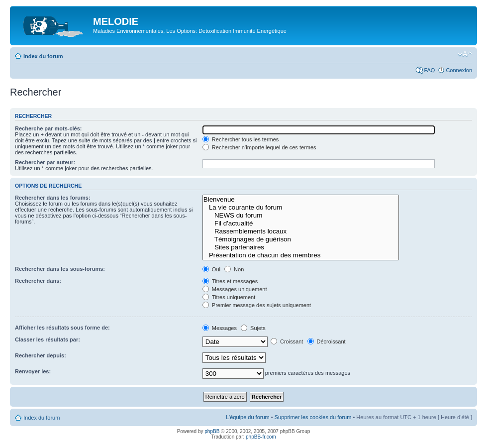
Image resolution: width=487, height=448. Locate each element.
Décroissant (327, 341)
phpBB (212, 431)
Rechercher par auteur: (45, 162)
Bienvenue (301, 200)
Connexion (459, 70)
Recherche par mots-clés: (49, 128)
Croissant (287, 341)
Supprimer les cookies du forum (313, 417)
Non (234, 269)
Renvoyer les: (33, 371)
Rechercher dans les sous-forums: (60, 269)
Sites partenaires (301, 247)
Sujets (253, 328)
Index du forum (43, 56)
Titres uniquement (229, 297)
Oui (211, 269)
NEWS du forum (301, 216)
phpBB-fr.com (261, 437)
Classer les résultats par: (48, 339)
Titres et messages (230, 281)
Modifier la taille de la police (465, 54)
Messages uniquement (235, 289)
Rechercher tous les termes (241, 139)
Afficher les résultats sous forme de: (62, 328)
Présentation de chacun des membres (301, 255)
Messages (220, 328)
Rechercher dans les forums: (53, 198)
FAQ (429, 70)
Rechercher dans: (38, 281)
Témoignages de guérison (301, 239)
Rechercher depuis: (41, 355)
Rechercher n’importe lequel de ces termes (259, 147)
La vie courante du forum (301, 208)
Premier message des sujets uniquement (257, 305)
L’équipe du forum (247, 417)
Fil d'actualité (301, 224)
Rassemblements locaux (301, 231)
